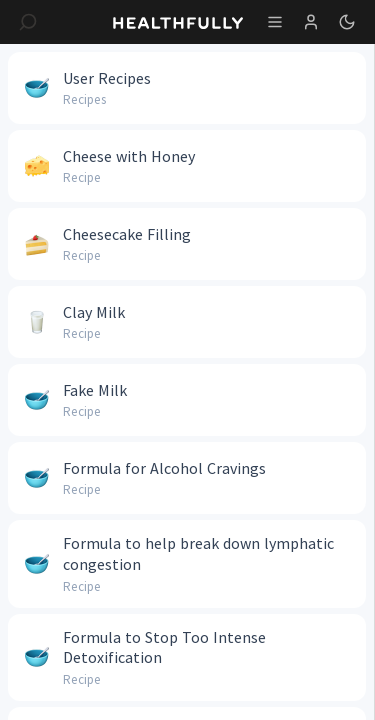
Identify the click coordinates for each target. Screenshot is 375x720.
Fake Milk (95, 390)
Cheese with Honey (129, 156)
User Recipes (107, 78)
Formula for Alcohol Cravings (164, 468)
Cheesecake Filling (127, 234)
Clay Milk (94, 312)
